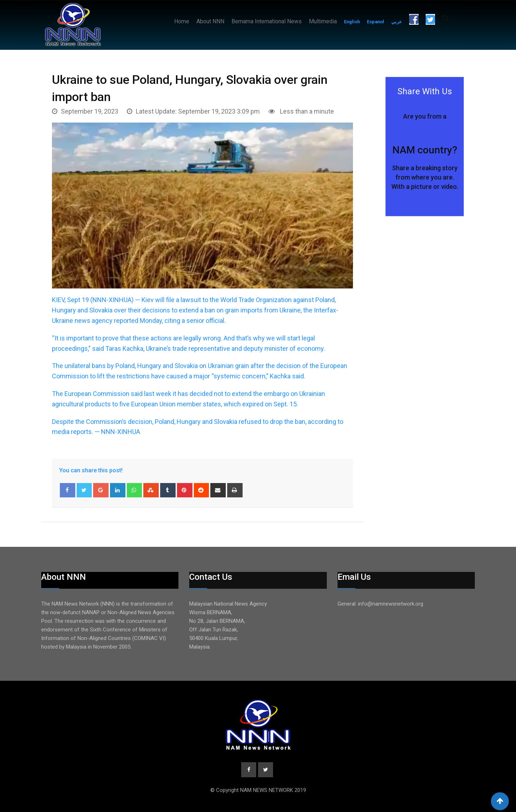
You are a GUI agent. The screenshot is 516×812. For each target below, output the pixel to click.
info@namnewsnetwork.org (391, 604)
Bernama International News (267, 21)
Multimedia (323, 21)
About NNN (210, 21)
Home (182, 21)
